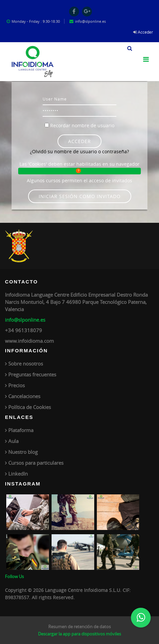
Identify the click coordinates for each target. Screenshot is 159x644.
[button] (130, 48)
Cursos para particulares (36, 463)
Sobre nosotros (26, 364)
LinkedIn (18, 474)
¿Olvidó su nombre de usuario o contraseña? (79, 151)
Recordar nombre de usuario (82, 125)
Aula (13, 441)
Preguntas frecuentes (32, 374)
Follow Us (14, 576)
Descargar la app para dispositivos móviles (79, 634)
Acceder (145, 32)
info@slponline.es (25, 320)
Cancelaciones (24, 396)
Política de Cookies (30, 407)
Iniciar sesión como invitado (80, 196)
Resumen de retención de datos (79, 627)
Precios (17, 385)
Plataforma (21, 430)
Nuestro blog (23, 452)
